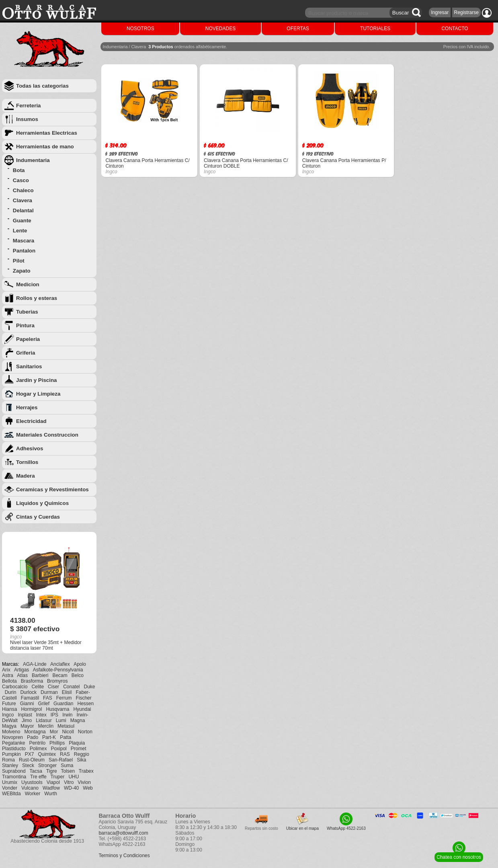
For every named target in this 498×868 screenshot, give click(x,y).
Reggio (82, 754)
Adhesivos (30, 448)
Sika (81, 760)
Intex (41, 715)
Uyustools (32, 782)
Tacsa (36, 771)
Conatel (71, 687)
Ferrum (64, 698)
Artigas (22, 670)
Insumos (27, 119)
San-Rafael (61, 760)
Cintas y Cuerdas (38, 517)
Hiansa (9, 709)
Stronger (47, 765)
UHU (74, 777)
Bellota (9, 681)
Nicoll (68, 732)
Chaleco (23, 190)
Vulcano (30, 788)
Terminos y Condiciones (124, 856)
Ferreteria (29, 106)
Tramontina (14, 777)
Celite (38, 687)
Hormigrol (31, 709)
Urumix (10, 782)
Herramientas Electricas (47, 133)
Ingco (8, 715)
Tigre (52, 771)
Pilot (19, 261)
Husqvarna (57, 709)
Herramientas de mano (45, 147)
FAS (48, 698)
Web (88, 788)
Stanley (10, 765)
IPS (54, 715)
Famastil (30, 698)
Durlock (28, 692)
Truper (58, 777)
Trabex (86, 771)
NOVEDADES (220, 29)
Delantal (23, 210)
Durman (49, 692)
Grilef (44, 704)
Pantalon (24, 251)
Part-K (49, 737)
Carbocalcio (15, 687)
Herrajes (27, 407)
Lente (20, 231)
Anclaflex (60, 664)
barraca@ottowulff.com (123, 833)
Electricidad (31, 421)
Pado (33, 737)
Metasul (66, 726)
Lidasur (44, 720)
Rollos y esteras (37, 298)
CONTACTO (455, 29)
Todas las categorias (42, 86)
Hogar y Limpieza (38, 394)
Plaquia (77, 743)
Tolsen (68, 771)
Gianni (27, 704)
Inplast (25, 715)
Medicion (28, 284)
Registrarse (466, 12)
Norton (85, 732)
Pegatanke (13, 743)
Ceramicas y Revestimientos (52, 489)
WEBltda (11, 794)
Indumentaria (33, 160)
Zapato (22, 271)
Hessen (85, 704)
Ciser (53, 687)
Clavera (23, 200)
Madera (26, 476)
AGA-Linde (35, 664)
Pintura (25, 325)
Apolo (80, 664)
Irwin (67, 715)
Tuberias (27, 312)
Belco (78, 675)
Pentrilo (37, 743)
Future (9, 704)
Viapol (53, 782)
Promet (79, 749)
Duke (90, 687)
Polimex (38, 749)
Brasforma (32, 681)
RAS (65, 754)
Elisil (67, 692)
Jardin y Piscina (37, 380)
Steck (28, 765)
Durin (11, 692)
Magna (78, 720)
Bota (19, 170)
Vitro (69, 782)
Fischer (83, 698)
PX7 (30, 754)
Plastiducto (14, 749)
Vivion (84, 782)
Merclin (46, 726)
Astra (8, 675)
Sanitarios (29, 366)
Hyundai (82, 709)
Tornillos (27, 462)
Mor (54, 732)
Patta (66, 737)
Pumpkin (11, 754)
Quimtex (47, 754)
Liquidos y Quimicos (42, 503)
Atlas (22, 675)
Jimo (27, 720)
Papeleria (28, 339)
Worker (33, 794)
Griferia (26, 353)
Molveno (11, 732)
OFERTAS (298, 29)
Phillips (57, 743)
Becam (60, 675)
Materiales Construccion (47, 435)
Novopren (12, 737)
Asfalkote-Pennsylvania (58, 670)
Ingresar (440, 12)
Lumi (61, 720)
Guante (22, 221)
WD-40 (71, 788)
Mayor (27, 726)
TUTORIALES (375, 29)
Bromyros (57, 681)
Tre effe (38, 777)
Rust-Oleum (32, 760)
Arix (6, 670)
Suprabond (14, 771)
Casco (21, 180)
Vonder (10, 788)
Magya (9, 726)
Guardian (63, 704)
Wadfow (51, 788)
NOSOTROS (140, 29)
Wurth (51, 794)
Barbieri (40, 675)
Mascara (24, 241)
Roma (8, 760)
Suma (67, 765)
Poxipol (58, 749)
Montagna (35, 732)
